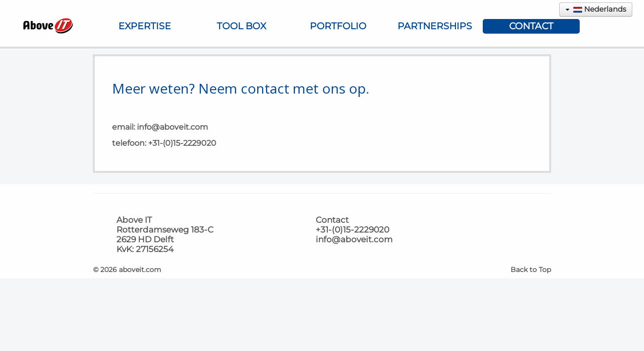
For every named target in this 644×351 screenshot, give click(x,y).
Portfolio (338, 26)
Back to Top (531, 270)
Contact (531, 26)
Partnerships (435, 26)
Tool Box (241, 26)
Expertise (145, 26)
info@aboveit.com (172, 127)
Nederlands (596, 9)
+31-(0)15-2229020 (182, 143)
